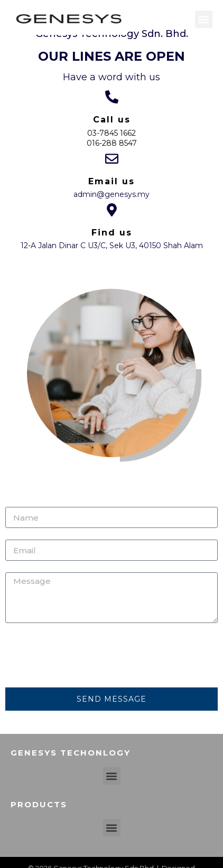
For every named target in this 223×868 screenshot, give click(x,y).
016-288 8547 (112, 143)
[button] (204, 19)
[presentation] (86, 655)
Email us (111, 181)
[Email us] (112, 159)
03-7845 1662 (111, 133)
